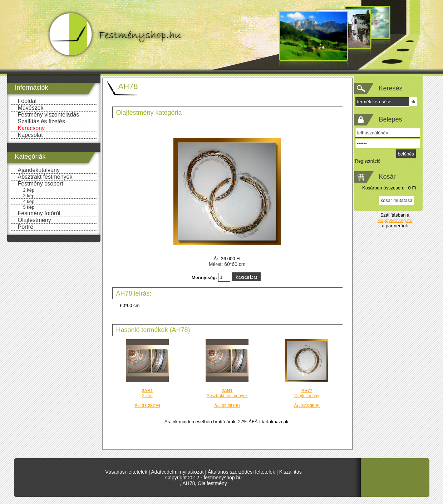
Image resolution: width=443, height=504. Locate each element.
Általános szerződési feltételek (241, 472)
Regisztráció (368, 161)
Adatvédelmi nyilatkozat (177, 472)
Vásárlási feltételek (126, 472)
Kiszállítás (291, 472)
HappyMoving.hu (395, 220)
